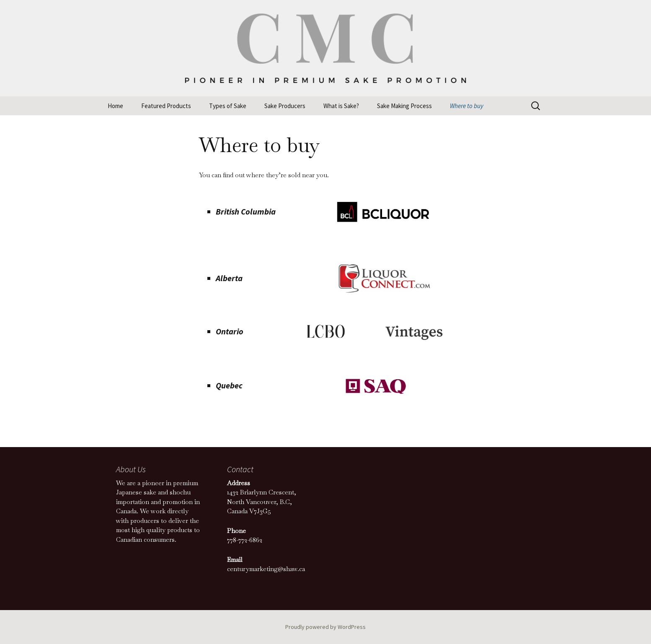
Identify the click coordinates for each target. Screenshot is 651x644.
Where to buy (467, 106)
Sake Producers (285, 106)
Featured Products (166, 106)
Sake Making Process (404, 106)
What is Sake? (341, 106)
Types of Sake (228, 106)
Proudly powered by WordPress (325, 627)
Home (115, 106)
